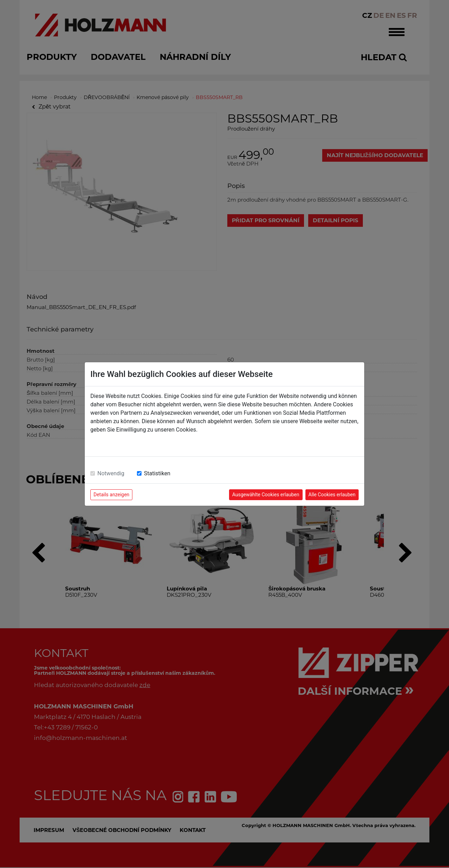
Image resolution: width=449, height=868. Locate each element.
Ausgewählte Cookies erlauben (266, 495)
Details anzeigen (111, 495)
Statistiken (157, 473)
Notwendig (111, 473)
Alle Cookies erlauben (332, 495)
